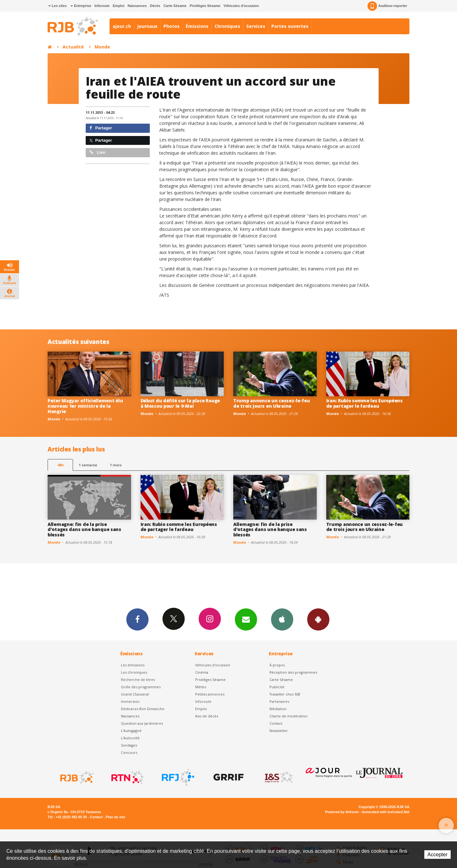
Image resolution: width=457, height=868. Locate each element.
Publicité (277, 687)
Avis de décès (207, 716)
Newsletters (246, 619)
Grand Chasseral (135, 694)
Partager (101, 128)
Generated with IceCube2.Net (386, 812)
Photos (172, 26)
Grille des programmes (141, 687)
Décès (155, 6)
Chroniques (227, 26)
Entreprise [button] (81, 6)
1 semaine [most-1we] (88, 465)
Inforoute (102, 6)
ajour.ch (122, 26)
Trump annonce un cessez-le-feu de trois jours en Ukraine (272, 403)
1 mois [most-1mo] (116, 465)
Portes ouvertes (290, 26)
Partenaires (279, 701)
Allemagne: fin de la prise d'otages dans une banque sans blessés (84, 530)
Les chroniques (134, 672)
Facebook (137, 619)
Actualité (73, 47)
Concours (129, 752)
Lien (97, 152)
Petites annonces (210, 694)
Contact (276, 723)
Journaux (147, 26)
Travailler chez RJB (285, 694)
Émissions (197, 26)
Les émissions (133, 665)
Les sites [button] (57, 6)
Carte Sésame (175, 6)
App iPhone (282, 619)
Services (256, 26)
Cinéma (202, 672)
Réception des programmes (293, 672)
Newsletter (279, 731)
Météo (201, 687)
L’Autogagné (131, 731)
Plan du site (115, 817)
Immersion (130, 701)
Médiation (278, 709)
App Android (318, 619)
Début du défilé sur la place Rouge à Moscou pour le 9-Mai (180, 403)
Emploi (119, 6)
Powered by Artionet (342, 812)
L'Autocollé (130, 738)
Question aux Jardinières (142, 723)
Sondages (129, 745)
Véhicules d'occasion (241, 6)
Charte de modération (288, 716)
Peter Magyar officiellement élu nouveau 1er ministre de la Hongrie (85, 406)
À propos (277, 665)
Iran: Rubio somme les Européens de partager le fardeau (364, 403)
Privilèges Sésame (205, 6)
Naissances (137, 6)
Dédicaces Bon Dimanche (143, 709)
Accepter (437, 855)
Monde (102, 47)
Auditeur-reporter (387, 6)
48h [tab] (60, 465)
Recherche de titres (138, 680)
